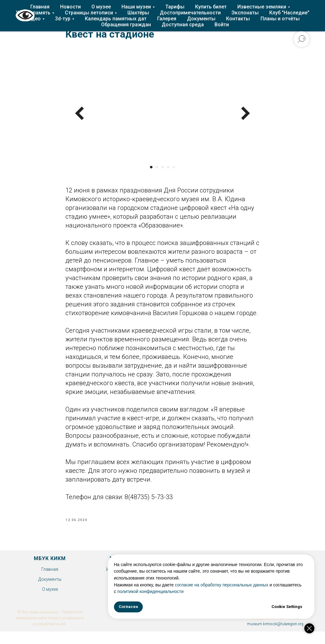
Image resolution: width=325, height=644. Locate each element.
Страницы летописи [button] (89, 13)
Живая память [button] (33, 13)
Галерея (167, 19)
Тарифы (175, 7)
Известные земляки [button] (262, 7)
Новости (70, 7)
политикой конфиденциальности (199, 591)
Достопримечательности (190, 13)
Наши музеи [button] (136, 7)
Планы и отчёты (280, 19)
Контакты (238, 19)
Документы (201, 19)
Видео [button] (33, 19)
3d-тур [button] (63, 19)
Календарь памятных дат (116, 19)
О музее (101, 7)
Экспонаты (245, 13)
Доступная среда (183, 25)
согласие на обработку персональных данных (240, 585)
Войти (222, 25)
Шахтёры (138, 13)
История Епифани (125, 572)
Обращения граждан (126, 25)
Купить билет (211, 7)
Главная (40, 7)
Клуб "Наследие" (289, 13)
